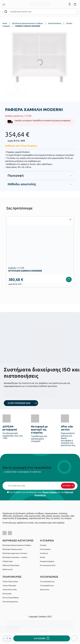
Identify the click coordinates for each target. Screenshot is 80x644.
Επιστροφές (7, 594)
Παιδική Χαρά (8, 561)
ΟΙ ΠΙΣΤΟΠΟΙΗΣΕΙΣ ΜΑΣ (19, 403)
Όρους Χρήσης (50, 492)
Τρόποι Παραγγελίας (10, 581)
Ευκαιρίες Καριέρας (47, 561)
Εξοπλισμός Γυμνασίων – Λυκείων (15, 557)
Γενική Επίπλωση (55, 23)
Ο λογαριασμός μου (47, 581)
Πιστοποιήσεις (45, 549)
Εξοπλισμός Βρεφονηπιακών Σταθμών (28, 23)
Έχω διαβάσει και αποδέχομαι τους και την (40, 494)
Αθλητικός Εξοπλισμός (11, 565)
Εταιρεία (43, 545)
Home (5, 23)
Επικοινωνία (44, 590)
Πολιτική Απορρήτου (10, 602)
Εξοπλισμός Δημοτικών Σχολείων (15, 553)
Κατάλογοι (44, 553)
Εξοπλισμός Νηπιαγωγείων (12, 549)
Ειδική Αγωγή (8, 569)
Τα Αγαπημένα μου (47, 585)
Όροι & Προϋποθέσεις (11, 598)
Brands (43, 557)
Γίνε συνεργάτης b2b (48, 565)
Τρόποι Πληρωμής (9, 585)
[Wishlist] (70, 219)
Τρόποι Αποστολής (10, 590)
